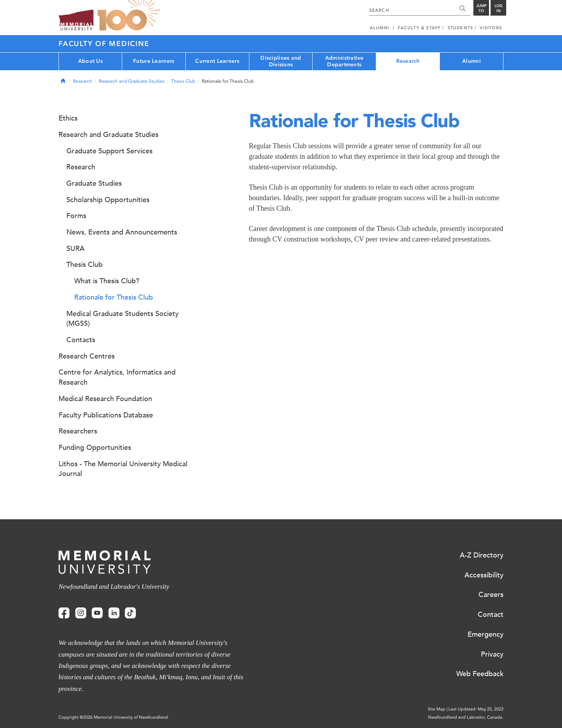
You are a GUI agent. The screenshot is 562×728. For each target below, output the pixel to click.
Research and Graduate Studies (132, 81)
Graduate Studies (94, 183)
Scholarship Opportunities (108, 200)
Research (408, 61)
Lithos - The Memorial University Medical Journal (123, 469)
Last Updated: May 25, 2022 (476, 709)
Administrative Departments (344, 61)
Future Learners (154, 61)
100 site (129, 16)
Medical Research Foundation (105, 399)
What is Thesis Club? (107, 281)
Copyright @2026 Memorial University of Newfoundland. (114, 717)
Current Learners (217, 61)
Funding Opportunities (95, 447)
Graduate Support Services (109, 151)
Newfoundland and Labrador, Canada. (466, 717)
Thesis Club (183, 81)
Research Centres (87, 356)
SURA (76, 249)
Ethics (68, 118)
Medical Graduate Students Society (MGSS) (123, 319)
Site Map (437, 709)
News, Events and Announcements (122, 232)
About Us (90, 61)
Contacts (81, 340)
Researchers (78, 431)
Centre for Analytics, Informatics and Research (117, 377)
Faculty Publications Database (106, 415)
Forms (76, 216)
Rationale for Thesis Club (114, 297)
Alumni (471, 61)
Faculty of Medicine (104, 44)
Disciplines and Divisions (281, 61)
